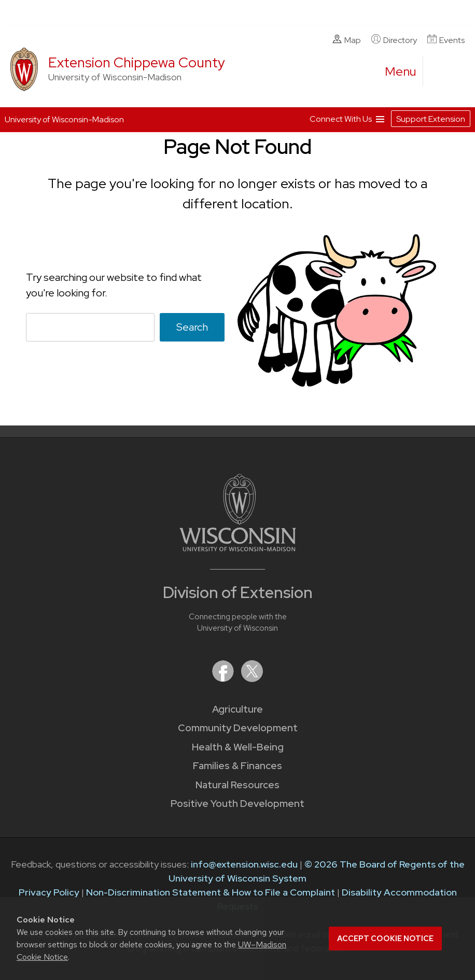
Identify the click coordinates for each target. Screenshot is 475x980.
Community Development (238, 728)
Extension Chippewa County (137, 62)
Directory (394, 40)
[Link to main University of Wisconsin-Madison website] (238, 548)
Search (192, 326)
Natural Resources (237, 785)
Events (446, 40)
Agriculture (237, 709)
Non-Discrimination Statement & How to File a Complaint (211, 892)
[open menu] (401, 72)
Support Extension (431, 119)
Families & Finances (237, 766)
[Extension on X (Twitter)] (252, 679)
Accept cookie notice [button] (385, 939)
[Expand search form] (441, 72)
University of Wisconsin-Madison (64, 119)
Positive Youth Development (237, 804)
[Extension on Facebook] (224, 679)
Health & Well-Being (238, 747)
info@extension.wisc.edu (244, 864)
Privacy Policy (49, 892)
